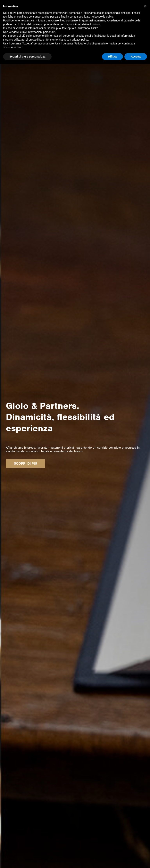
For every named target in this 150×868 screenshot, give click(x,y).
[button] (145, 6)
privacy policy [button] (80, 40)
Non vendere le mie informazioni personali (29, 32)
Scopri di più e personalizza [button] (27, 57)
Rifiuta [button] (112, 57)
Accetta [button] (136, 57)
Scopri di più (25, 463)
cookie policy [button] (105, 17)
